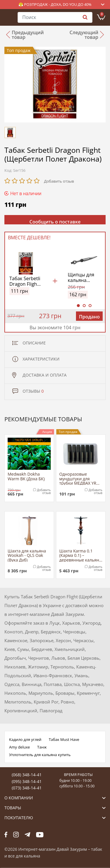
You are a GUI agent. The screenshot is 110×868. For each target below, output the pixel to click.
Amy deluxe (20, 747)
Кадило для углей (25, 739)
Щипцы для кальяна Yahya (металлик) (81, 278)
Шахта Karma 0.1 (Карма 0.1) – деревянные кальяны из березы (81, 555)
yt (40, 834)
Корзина (102, 14)
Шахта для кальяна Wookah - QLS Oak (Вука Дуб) (27, 555)
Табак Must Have (64, 739)
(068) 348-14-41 (27, 775)
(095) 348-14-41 (27, 781)
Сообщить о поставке (55, 221)
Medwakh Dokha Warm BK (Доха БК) (26, 477)
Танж (42, 747)
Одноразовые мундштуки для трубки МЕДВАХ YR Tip (78, 478)
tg (27, 834)
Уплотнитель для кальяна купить (40, 755)
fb (6, 834)
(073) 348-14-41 (27, 788)
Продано (89, 317)
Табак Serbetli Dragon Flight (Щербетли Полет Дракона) (25, 281)
